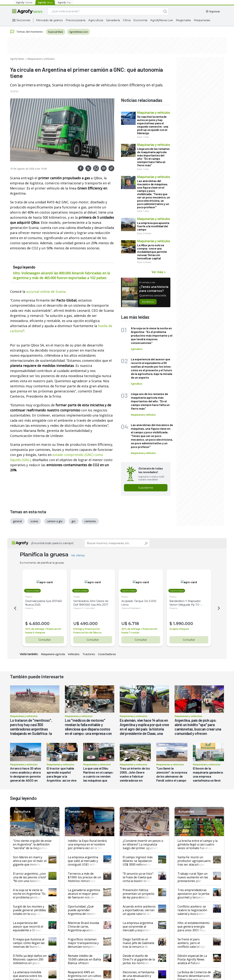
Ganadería (113, 20)
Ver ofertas (78, 555)
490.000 (89, 624)
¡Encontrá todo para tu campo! (52, 543)
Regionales (183, 20)
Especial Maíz (56, 32)
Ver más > (159, 272)
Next (219, 608)
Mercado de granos (49, 20)
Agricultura (96, 20)
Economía (140, 20)
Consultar (45, 640)
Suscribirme (146, 488)
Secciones (23, 20)
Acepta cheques (180, 629)
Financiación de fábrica (88, 633)
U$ (77, 624)
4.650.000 (40, 624)
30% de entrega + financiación (44, 629)
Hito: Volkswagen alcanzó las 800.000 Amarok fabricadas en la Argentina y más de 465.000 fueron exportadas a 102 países (61, 275)
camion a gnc (55, 521)
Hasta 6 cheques (36, 633)
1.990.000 (184, 624)
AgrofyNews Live (162, 20)
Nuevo (29, 597)
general (17, 521)
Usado (77, 597)
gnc (74, 521)
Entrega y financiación (87, 629)
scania (34, 521)
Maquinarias (202, 20)
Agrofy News (17, 59)
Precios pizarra (76, 20)
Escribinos (148, 302)
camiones (90, 521)
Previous (15, 608)
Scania (14, 91)
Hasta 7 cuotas (131, 633)
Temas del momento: (27, 32)
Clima (127, 20)
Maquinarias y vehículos (41, 59)
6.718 (134, 624)
